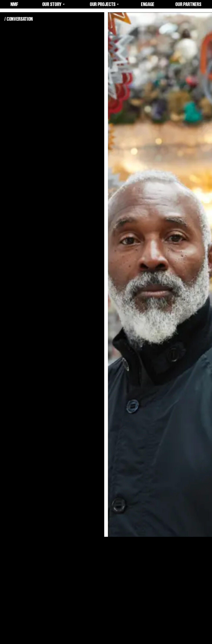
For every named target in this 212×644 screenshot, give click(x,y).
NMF (15, 4)
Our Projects (105, 4)
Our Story (54, 4)
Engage (148, 4)
